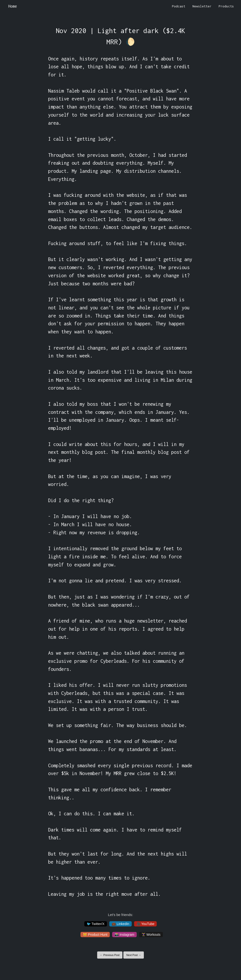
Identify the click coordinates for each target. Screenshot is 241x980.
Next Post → (134, 955)
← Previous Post (110, 955)
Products (226, 6)
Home (13, 6)
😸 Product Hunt (95, 935)
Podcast (179, 6)
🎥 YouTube (146, 924)
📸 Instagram (124, 935)
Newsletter (202, 6)
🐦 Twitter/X (96, 924)
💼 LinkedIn (120, 924)
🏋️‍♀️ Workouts (151, 935)
